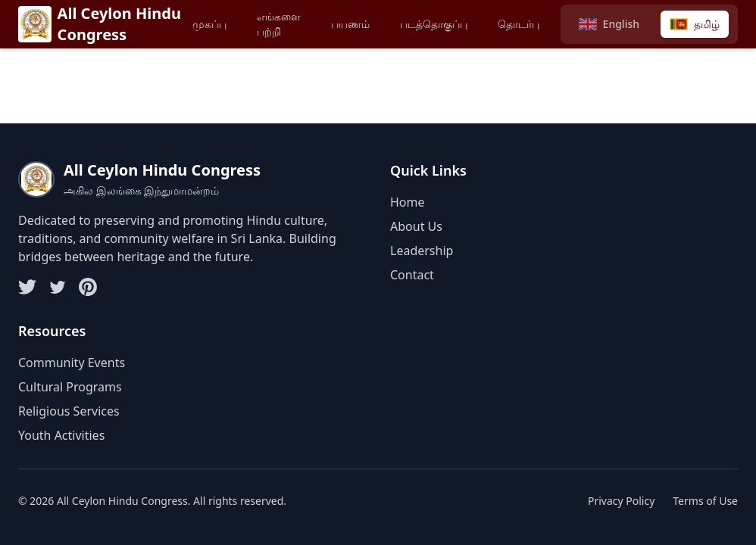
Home (408, 202)
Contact (412, 275)
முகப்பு (209, 24)
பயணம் (350, 24)
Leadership (422, 251)
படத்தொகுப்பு (434, 24)
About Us (416, 226)
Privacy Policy (621, 501)
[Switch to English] (609, 24)
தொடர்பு (519, 24)
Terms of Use (705, 501)
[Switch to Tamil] (695, 24)
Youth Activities (61, 435)
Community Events (72, 363)
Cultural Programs (70, 387)
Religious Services (69, 411)
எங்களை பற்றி (279, 24)
